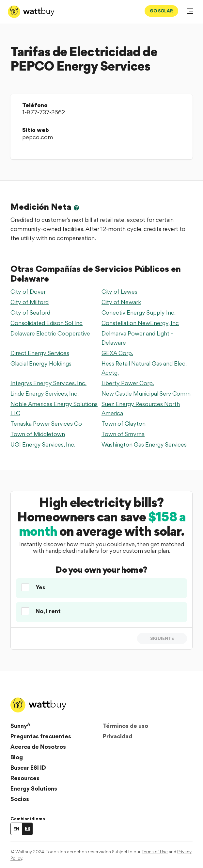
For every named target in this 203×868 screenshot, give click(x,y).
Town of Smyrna (123, 434)
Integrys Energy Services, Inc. (48, 383)
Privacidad (117, 736)
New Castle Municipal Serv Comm (146, 393)
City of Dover (28, 292)
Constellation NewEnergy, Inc (140, 323)
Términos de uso (125, 726)
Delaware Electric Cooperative (50, 333)
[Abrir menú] (190, 12)
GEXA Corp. (117, 353)
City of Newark (121, 302)
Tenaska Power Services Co (46, 424)
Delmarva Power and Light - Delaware (137, 338)
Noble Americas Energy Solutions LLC (54, 409)
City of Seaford (30, 312)
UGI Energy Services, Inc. (43, 444)
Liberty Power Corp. (128, 383)
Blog (17, 757)
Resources (25, 778)
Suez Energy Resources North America (141, 409)
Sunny (21, 726)
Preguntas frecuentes (41, 736)
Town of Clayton (124, 424)
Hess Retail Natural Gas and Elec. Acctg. (144, 368)
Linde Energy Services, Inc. (45, 393)
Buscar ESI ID (28, 768)
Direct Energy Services (40, 353)
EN (16, 829)
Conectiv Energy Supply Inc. (139, 312)
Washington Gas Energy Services (144, 444)
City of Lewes (119, 292)
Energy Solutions (34, 788)
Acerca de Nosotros (38, 747)
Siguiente (162, 638)
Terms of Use (155, 852)
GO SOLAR (161, 11)
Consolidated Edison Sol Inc (47, 323)
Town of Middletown (38, 434)
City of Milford (30, 302)
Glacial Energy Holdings (41, 363)
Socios (20, 799)
